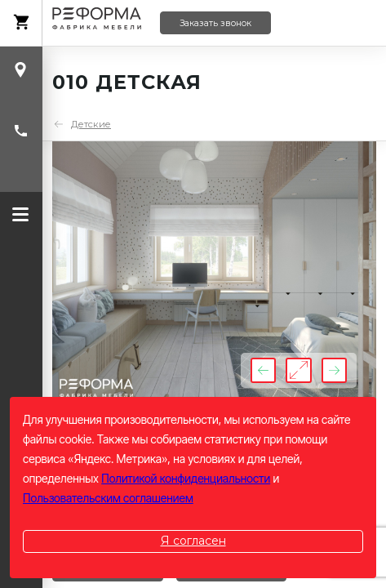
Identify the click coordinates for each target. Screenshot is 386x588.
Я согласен (193, 541)
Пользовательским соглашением (108, 498)
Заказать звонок (215, 23)
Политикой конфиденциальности (186, 478)
